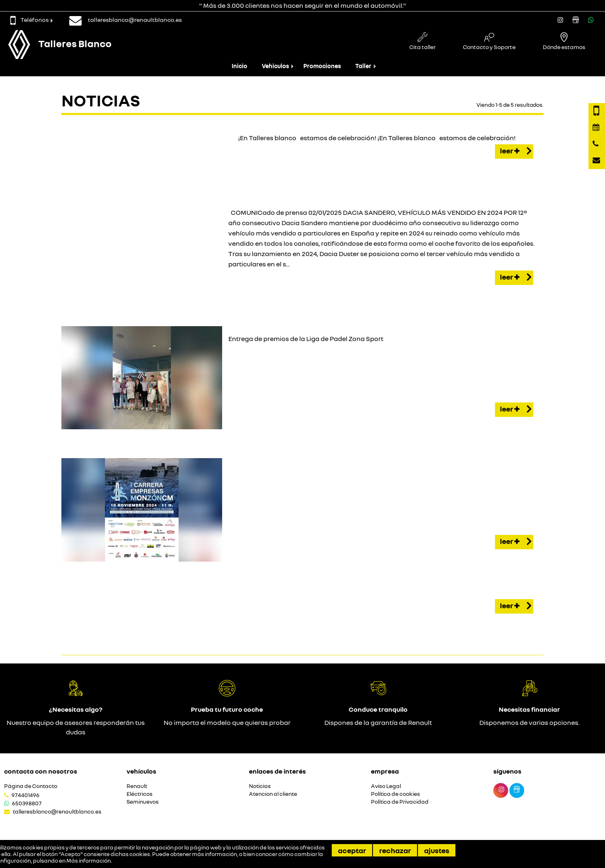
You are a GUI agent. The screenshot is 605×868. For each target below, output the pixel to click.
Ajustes (437, 850)
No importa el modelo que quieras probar (227, 722)
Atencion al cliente (273, 794)
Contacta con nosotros (41, 771)
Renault (137, 786)
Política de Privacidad (400, 802)
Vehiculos (275, 66)
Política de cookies (395, 794)
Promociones (322, 66)
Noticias (260, 786)
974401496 (26, 795)
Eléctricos (140, 794)
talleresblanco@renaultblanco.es (57, 812)
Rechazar (395, 850)
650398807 (27, 803)
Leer (516, 152)
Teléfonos (29, 20)
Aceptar (352, 850)
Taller (363, 66)
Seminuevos (143, 802)
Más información (89, 861)
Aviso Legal (386, 786)
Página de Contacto (31, 786)
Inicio (239, 66)
